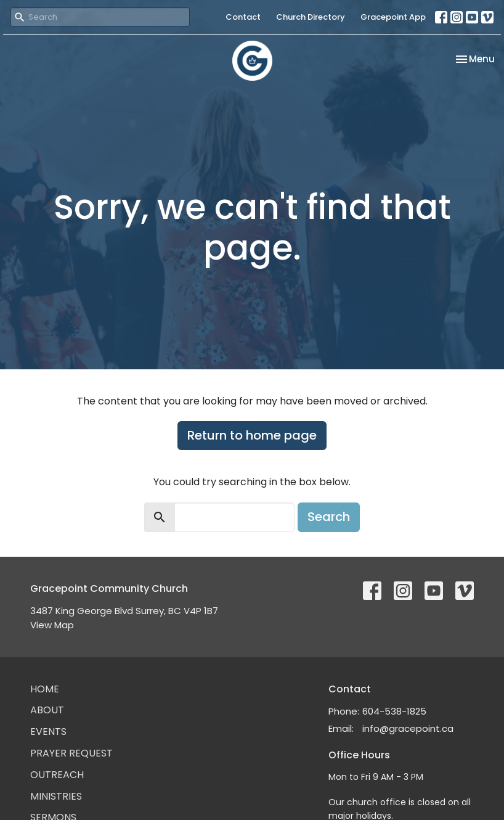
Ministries (56, 796)
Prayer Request (71, 753)
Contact (243, 17)
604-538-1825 (394, 711)
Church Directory (311, 17)
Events (48, 732)
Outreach (57, 775)
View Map (52, 625)
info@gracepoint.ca (408, 728)
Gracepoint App (393, 17)
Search (329, 517)
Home (45, 689)
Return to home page (252, 435)
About (47, 710)
